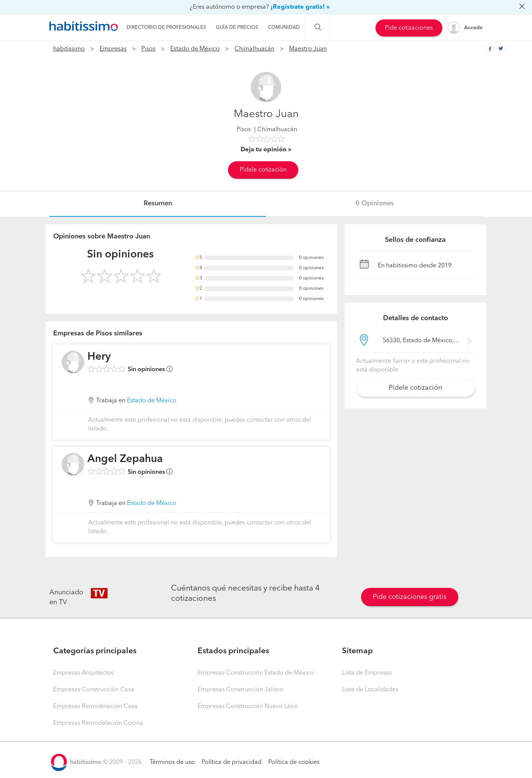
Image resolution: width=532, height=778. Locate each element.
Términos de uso (172, 762)
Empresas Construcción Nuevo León (248, 707)
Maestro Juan (308, 49)
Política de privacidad (232, 762)
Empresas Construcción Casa (94, 690)
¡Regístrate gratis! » (300, 7)
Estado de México (195, 49)
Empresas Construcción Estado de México (256, 673)
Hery (99, 357)
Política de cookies (294, 762)
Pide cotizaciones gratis (410, 597)
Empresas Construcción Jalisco (241, 690)
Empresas (113, 49)
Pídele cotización (263, 170)
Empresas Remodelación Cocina (98, 723)
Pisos (148, 49)
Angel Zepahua (125, 459)
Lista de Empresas (367, 673)
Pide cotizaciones (409, 28)
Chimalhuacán (254, 49)
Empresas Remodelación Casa (95, 707)
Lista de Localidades (370, 690)
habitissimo (69, 49)
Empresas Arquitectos (83, 673)
